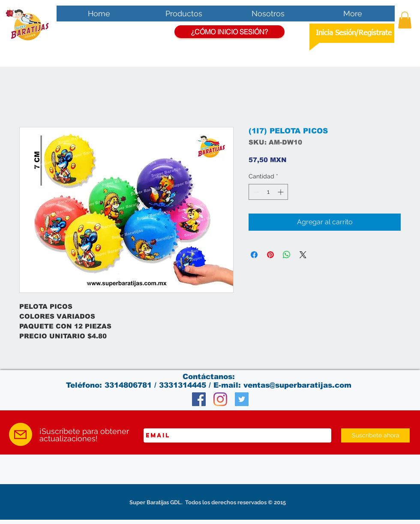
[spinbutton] (268, 192)
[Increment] (281, 192)
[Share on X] (303, 255)
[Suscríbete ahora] (375, 435)
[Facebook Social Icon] (199, 399)
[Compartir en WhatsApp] (287, 255)
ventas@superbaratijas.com (297, 385)
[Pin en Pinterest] (270, 255)
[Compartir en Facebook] (254, 255)
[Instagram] (220, 399)
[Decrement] (255, 192)
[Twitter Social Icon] (242, 399)
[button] (405, 20)
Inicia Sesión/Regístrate (354, 33)
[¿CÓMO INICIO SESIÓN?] (229, 32)
